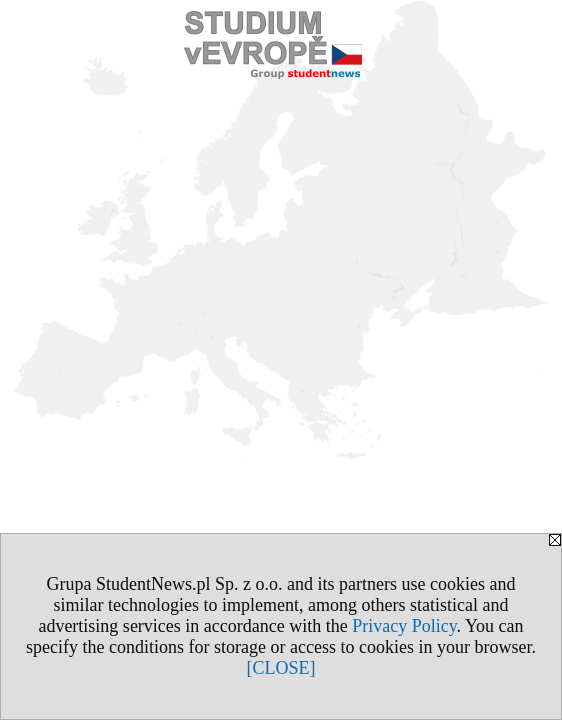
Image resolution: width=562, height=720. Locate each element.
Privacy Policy (404, 626)
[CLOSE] (281, 668)
